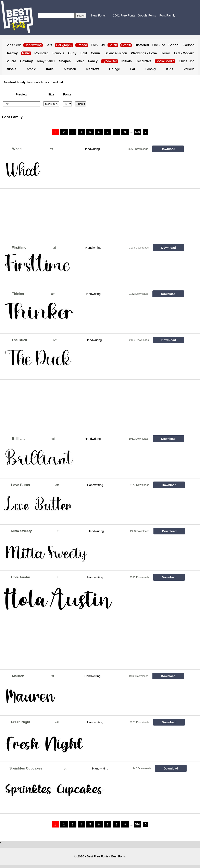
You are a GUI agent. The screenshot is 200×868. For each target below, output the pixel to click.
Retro (26, 53)
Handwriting (92, 149)
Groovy (151, 69)
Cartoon (189, 45)
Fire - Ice (159, 45)
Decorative (143, 61)
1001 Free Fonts (124, 15)
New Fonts (98, 15)
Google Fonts (147, 15)
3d (103, 45)
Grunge (115, 69)
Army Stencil (46, 61)
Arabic (31, 69)
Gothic (79, 61)
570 (137, 132)
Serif (49, 45)
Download (168, 149)
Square (11, 61)
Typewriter (110, 61)
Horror (165, 53)
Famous (58, 53)
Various (189, 69)
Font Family (167, 15)
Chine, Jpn (187, 61)
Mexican (70, 69)
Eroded (82, 45)
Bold (84, 53)
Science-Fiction (116, 53)
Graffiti (126, 45)
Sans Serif (13, 45)
